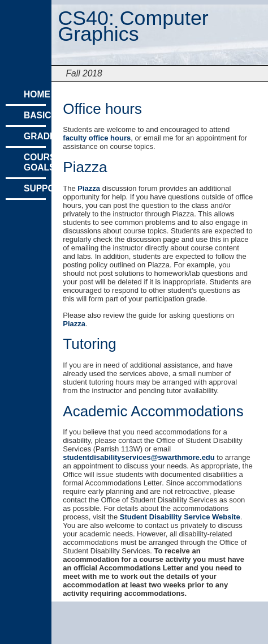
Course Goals (35, 162)
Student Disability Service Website (180, 517)
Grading (35, 136)
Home (35, 94)
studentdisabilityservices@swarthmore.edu (139, 457)
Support (35, 188)
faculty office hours (97, 138)
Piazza (89, 188)
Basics (35, 115)
